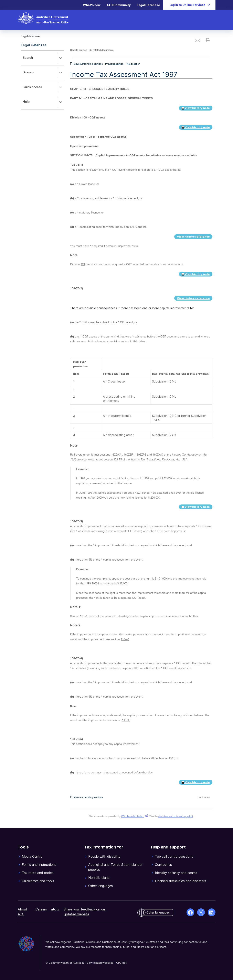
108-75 (118, 460)
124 (83, 264)
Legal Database (148, 5)
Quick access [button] (43, 87)
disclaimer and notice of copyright (176, 816)
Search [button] (43, 58)
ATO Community (119, 5)
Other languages (158, 912)
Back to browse (79, 50)
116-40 (125, 639)
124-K (133, 227)
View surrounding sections (88, 64)
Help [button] (43, 102)
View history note (196, 108)
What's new (92, 5)
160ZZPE (141, 455)
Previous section (114, 64)
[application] (43, 80)
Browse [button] (43, 73)
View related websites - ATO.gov (107, 963)
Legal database (34, 45)
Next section (133, 64)
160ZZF (128, 455)
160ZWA (116, 455)
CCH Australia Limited (134, 816)
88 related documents (102, 50)
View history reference (193, 237)
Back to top (204, 797)
